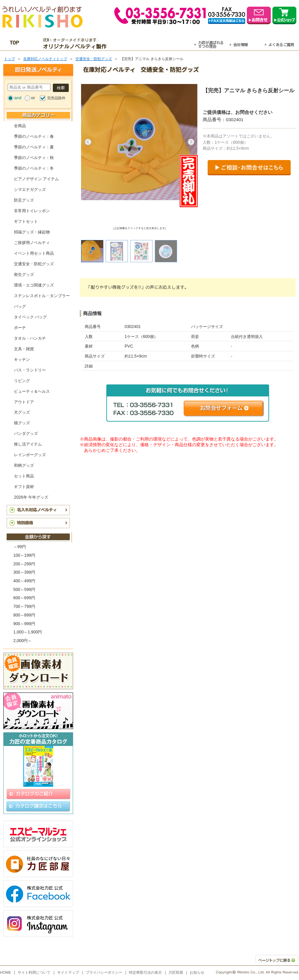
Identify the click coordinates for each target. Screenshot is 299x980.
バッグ (20, 306)
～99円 (20, 547)
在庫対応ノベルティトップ (45, 59)
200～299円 (24, 564)
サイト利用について (34, 972)
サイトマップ (68, 972)
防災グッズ (24, 200)
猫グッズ (22, 423)
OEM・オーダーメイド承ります (77, 43)
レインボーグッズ (30, 455)
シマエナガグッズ (30, 190)
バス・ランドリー (30, 370)
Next (191, 142)
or (33, 98)
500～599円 (24, 590)
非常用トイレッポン (32, 211)
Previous (88, 142)
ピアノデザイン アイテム (36, 179)
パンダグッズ (26, 434)
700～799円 (24, 607)
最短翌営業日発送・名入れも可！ (158, 43)
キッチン (22, 360)
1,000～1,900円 (28, 632)
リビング (22, 381)
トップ (9, 59)
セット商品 (24, 476)
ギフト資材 (24, 487)
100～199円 (24, 555)
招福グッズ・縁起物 (32, 232)
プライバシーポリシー (104, 972)
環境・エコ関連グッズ (34, 285)
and (18, 98)
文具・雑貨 (24, 349)
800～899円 (24, 615)
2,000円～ (22, 641)
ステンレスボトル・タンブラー (42, 296)
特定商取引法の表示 (145, 972)
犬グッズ (22, 412)
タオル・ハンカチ (30, 338)
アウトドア (24, 402)
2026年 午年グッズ (31, 497)
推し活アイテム (28, 444)
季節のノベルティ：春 (34, 136)
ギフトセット (26, 221)
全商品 (20, 126)
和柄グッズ (24, 465)
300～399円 (24, 572)
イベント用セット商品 (34, 253)
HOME (6, 972)
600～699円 (24, 598)
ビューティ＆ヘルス (32, 391)
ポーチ (20, 328)
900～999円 (24, 624)
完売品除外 (56, 98)
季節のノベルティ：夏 (34, 147)
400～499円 (24, 581)
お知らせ (197, 972)
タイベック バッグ (30, 317)
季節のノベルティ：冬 (34, 168)
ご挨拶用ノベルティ (32, 243)
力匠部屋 (176, 972)
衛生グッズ (24, 275)
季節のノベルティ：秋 (34, 158)
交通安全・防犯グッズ (94, 59)
